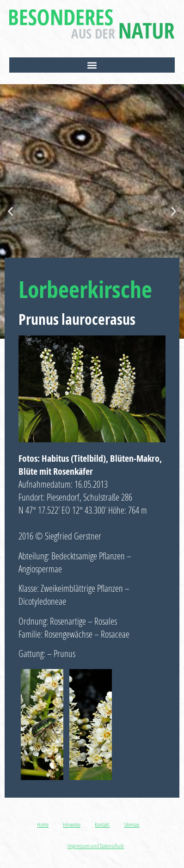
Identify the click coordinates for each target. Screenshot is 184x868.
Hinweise (72, 825)
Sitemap (132, 825)
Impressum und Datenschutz (96, 846)
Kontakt (102, 825)
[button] (92, 65)
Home (43, 825)
